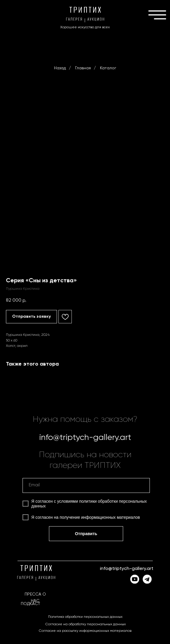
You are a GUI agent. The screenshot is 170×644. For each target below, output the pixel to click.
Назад (60, 68)
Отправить (86, 534)
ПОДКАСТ (30, 604)
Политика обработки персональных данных (85, 617)
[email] (86, 485)
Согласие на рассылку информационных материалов (85, 631)
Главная (83, 68)
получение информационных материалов (100, 517)
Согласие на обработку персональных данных (86, 624)
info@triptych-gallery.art (85, 438)
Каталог (108, 68)
